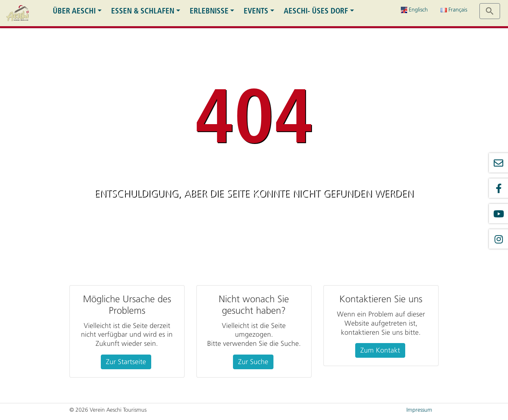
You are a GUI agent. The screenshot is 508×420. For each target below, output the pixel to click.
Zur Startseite (126, 362)
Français (454, 10)
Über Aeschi (74, 11)
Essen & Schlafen (143, 11)
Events (256, 11)
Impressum (419, 410)
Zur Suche (253, 362)
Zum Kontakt (380, 350)
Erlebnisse (209, 11)
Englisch (414, 10)
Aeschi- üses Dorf (316, 11)
